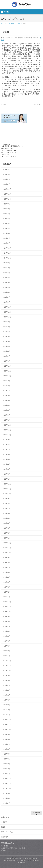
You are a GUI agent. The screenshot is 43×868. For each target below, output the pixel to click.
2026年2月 (6, 179)
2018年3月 (6, 646)
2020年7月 (6, 508)
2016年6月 (6, 749)
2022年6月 (6, 395)
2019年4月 (6, 582)
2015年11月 (7, 784)
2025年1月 (6, 243)
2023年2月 (6, 356)
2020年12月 (7, 484)
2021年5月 (6, 459)
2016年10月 (7, 729)
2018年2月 (6, 651)
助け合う (38, 104)
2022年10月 (7, 376)
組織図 (3, 827)
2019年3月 (6, 587)
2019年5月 (6, 577)
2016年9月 (6, 734)
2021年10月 (7, 435)
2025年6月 (6, 219)
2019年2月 (6, 592)
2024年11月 (7, 253)
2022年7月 (6, 390)
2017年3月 (6, 705)
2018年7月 (6, 626)
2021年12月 (7, 425)
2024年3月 (6, 292)
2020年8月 (6, 503)
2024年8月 (6, 268)
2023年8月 (6, 327)
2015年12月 (7, 779)
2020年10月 (7, 494)
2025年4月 (6, 229)
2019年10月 (7, 553)
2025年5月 (6, 224)
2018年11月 (7, 607)
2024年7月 (6, 273)
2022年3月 (6, 410)
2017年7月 (6, 685)
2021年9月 (6, 440)
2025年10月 (7, 199)
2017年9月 (6, 675)
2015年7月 (6, 803)
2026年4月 (6, 170)
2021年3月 (6, 469)
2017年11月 (7, 666)
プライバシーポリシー (8, 832)
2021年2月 (6, 474)
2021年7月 (6, 449)
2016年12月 (7, 720)
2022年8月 (6, 386)
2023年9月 (6, 322)
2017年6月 (6, 690)
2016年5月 (6, 754)
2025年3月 (6, 233)
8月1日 (4, 104)
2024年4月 (6, 287)
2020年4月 (6, 523)
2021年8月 (6, 445)
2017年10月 (7, 671)
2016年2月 (6, 769)
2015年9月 (6, 793)
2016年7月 (6, 744)
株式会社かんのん (19, 858)
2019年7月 (6, 567)
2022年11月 (7, 371)
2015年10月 (7, 788)
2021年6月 (6, 454)
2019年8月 (6, 562)
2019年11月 (7, 548)
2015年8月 (6, 798)
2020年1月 (6, 538)
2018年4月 (6, 641)
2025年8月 (6, 209)
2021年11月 (7, 430)
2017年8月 (6, 680)
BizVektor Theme (25, 860)
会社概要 (4, 822)
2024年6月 (6, 278)
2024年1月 (6, 302)
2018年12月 (7, 602)
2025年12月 (7, 189)
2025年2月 (6, 238)
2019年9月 (6, 558)
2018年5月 (6, 636)
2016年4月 (6, 759)
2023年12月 (7, 307)
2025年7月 (6, 214)
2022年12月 (7, 366)
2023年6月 (6, 336)
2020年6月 (6, 513)
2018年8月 (6, 621)
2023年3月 (6, 351)
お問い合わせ (5, 817)
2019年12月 (7, 543)
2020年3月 (6, 528)
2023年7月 (6, 332)
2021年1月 (6, 479)
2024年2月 (6, 297)
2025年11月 (7, 194)
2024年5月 (6, 282)
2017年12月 (7, 661)
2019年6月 (6, 572)
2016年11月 (7, 725)
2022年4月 (6, 405)
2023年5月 (6, 341)
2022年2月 (6, 415)
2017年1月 (6, 715)
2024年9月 (6, 263)
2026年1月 (6, 184)
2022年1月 (6, 420)
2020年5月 (6, 518)
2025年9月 (6, 204)
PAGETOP (36, 813)
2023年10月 (7, 317)
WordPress (15, 860)
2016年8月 (6, 739)
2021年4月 (6, 464)
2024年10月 (7, 258)
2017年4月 (6, 700)
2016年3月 (6, 764)
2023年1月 (6, 361)
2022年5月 (6, 400)
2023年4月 (6, 346)
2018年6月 (6, 631)
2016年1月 (6, 774)
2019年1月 (6, 597)
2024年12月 (7, 248)
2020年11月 (7, 489)
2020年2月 (6, 533)
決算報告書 (5, 837)
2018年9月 (6, 616)
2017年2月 (6, 710)
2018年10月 (7, 612)
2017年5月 (6, 695)
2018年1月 (6, 656)
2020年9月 (6, 499)
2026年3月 (6, 174)
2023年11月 (7, 312)
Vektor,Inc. (36, 860)
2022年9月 (6, 381)
